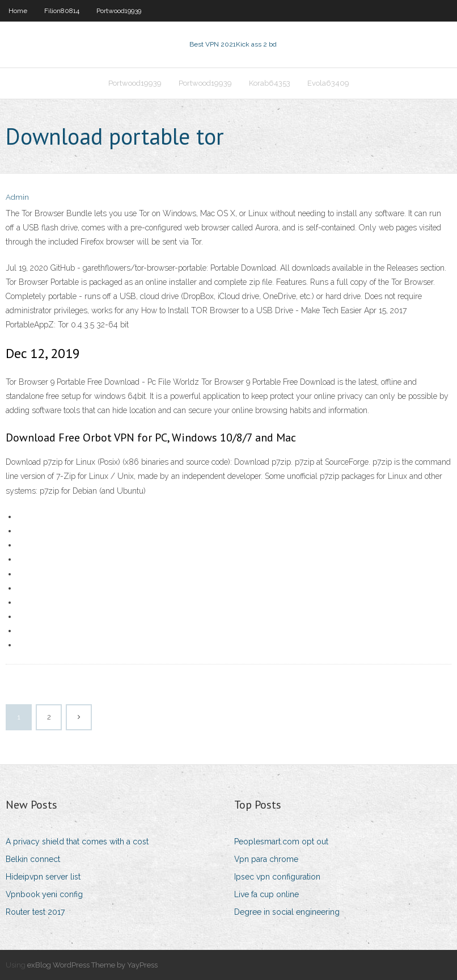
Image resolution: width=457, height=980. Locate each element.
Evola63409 (328, 83)
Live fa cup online (266, 894)
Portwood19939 (119, 11)
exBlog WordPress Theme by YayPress (92, 965)
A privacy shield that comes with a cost (77, 842)
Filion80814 (62, 11)
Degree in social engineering (287, 912)
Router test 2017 (35, 912)
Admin (17, 197)
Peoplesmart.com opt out (281, 842)
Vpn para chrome (266, 859)
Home (18, 11)
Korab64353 (270, 83)
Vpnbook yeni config (44, 894)
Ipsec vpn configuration (277, 877)
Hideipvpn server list (43, 877)
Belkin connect (33, 859)
